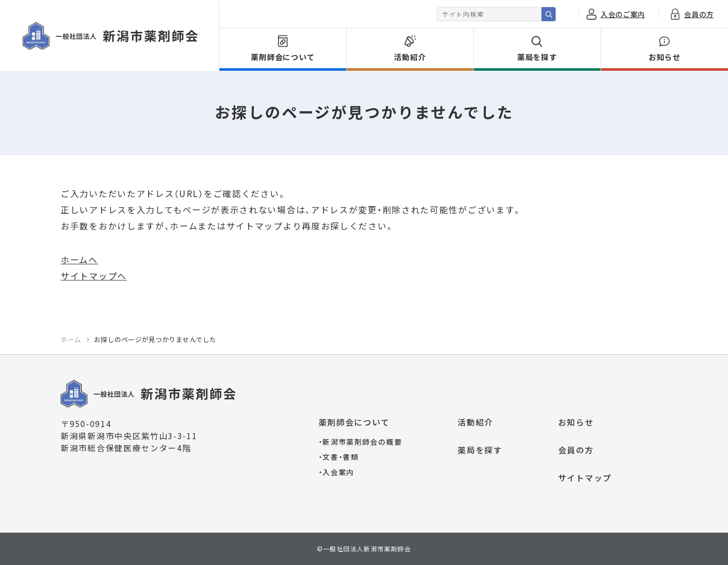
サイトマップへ (94, 276)
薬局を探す (480, 450)
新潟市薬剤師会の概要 (360, 442)
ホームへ (79, 260)
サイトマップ (585, 478)
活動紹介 (475, 422)
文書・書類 (339, 457)
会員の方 (576, 450)
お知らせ (576, 422)
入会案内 (337, 472)
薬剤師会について (354, 422)
